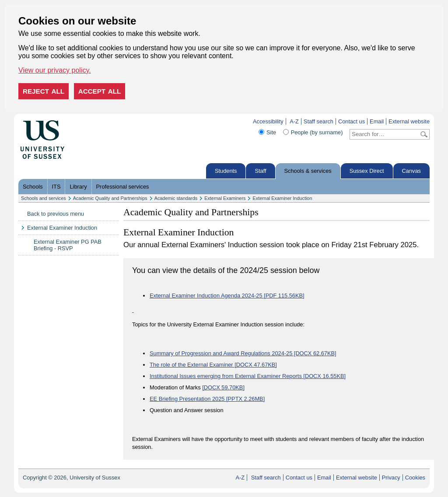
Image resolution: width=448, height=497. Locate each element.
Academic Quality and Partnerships (110, 198)
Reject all (44, 91)
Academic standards (176, 198)
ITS (56, 187)
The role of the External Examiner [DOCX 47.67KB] (213, 365)
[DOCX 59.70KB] (223, 387)
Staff (260, 171)
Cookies (415, 478)
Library (78, 187)
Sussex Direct (367, 171)
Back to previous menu (56, 214)
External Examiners (225, 198)
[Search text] (384, 134)
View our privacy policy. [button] (55, 70)
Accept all (100, 91)
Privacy (391, 478)
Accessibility (268, 121)
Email (377, 121)
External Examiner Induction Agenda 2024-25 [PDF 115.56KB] (227, 296)
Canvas (411, 171)
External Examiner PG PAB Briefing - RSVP (68, 245)
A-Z (294, 121)
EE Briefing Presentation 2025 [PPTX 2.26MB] (207, 399)
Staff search (318, 121)
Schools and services (44, 198)
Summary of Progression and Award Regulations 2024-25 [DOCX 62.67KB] (243, 353)
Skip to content (83, 121)
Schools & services (308, 171)
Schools (33, 187)
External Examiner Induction (282, 198)
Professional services (123, 187)
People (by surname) (317, 132)
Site (271, 132)
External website (409, 121)
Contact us (352, 121)
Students (226, 171)
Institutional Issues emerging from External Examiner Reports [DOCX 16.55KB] (248, 376)
